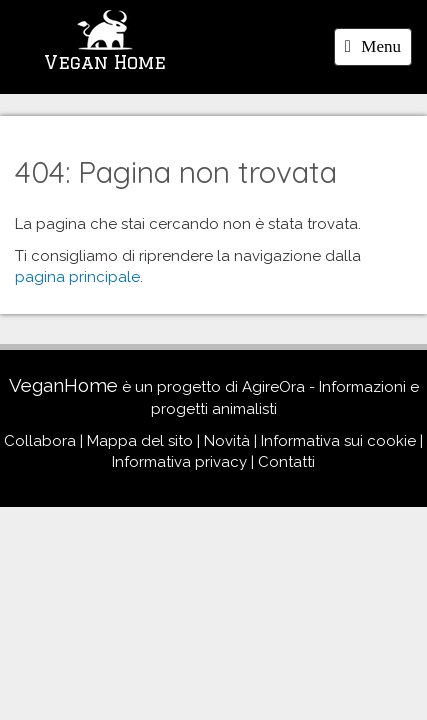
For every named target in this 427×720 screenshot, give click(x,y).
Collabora (40, 441)
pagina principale (77, 277)
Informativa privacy (179, 462)
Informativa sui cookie (338, 441)
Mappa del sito (140, 441)
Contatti (286, 462)
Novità (227, 441)
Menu (378, 50)
